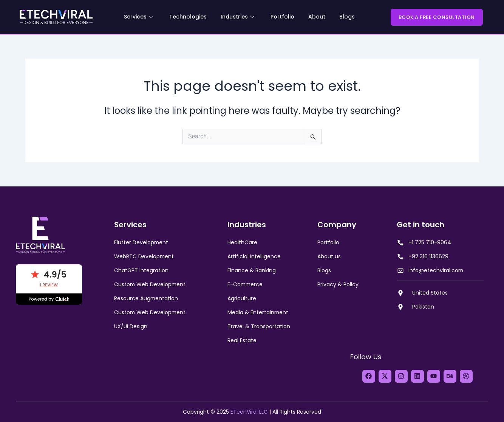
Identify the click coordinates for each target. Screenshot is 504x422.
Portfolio (282, 17)
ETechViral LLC (249, 412)
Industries (237, 17)
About (317, 17)
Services (138, 17)
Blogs (347, 17)
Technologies (188, 17)
